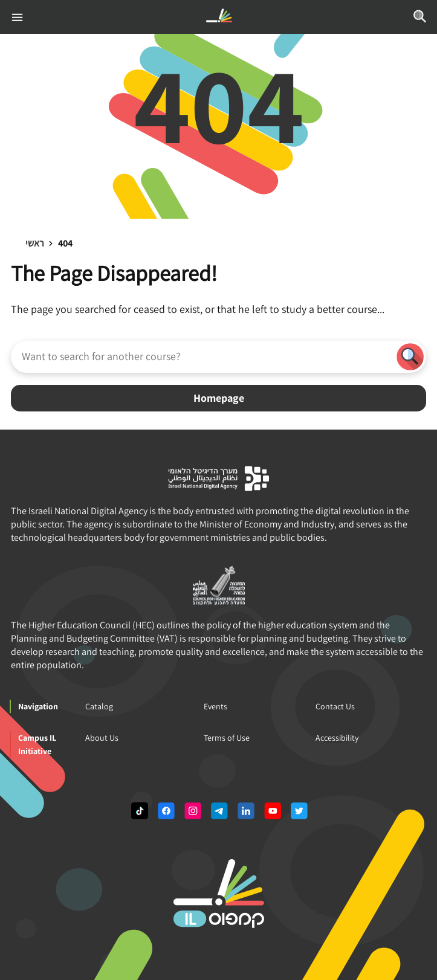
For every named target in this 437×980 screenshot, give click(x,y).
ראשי (35, 243)
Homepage (219, 398)
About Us (102, 738)
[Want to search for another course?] (202, 356)
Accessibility (337, 738)
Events (215, 706)
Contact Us (335, 706)
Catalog (99, 706)
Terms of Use (227, 738)
